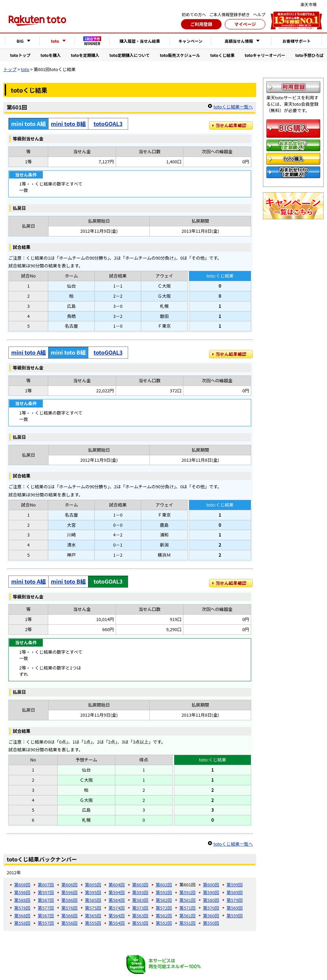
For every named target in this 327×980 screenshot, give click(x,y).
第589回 (235, 892)
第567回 (46, 916)
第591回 (187, 892)
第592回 (164, 892)
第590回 (211, 892)
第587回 (46, 900)
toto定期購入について (129, 55)
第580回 (211, 900)
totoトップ (20, 55)
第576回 (69, 908)
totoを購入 (51, 55)
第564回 (117, 916)
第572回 (164, 908)
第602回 (164, 885)
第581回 (187, 900)
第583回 (140, 900)
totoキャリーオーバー (265, 55)
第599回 (235, 885)
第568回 (22, 916)
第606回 (69, 885)
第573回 (140, 908)
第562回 (164, 916)
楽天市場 (308, 4)
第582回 (164, 900)
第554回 (117, 923)
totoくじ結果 (222, 55)
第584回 (117, 900)
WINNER (92, 41)
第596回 (69, 892)
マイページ (245, 24)
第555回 (93, 923)
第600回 (211, 885)
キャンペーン (190, 41)
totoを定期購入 (85, 55)
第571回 (187, 908)
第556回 (69, 923)
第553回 (140, 923)
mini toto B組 (68, 124)
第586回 (69, 900)
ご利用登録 (201, 24)
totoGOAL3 (108, 124)
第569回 (235, 908)
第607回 (46, 885)
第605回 (93, 885)
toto (25, 69)
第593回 (140, 892)
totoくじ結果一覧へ (233, 107)
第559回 (235, 916)
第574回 (117, 908)
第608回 (22, 885)
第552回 (164, 923)
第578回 (22, 908)
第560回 (211, 916)
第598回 (22, 892)
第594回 (117, 892)
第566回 (69, 916)
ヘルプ (259, 14)
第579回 (235, 900)
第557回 (46, 923)
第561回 (187, 916)
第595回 (93, 892)
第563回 (140, 916)
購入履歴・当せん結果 (140, 41)
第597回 (46, 892)
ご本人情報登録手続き (230, 14)
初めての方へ (194, 14)
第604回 (117, 885)
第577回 (46, 908)
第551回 (187, 923)
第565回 (93, 916)
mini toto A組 (28, 352)
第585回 (93, 900)
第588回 (22, 900)
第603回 (140, 885)
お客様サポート (297, 41)
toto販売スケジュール (180, 55)
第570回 (211, 908)
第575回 (93, 908)
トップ (10, 69)
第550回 (211, 923)
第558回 (22, 923)
